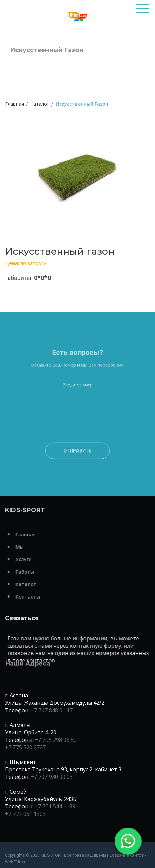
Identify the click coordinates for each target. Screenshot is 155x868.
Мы (30, 547)
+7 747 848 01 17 (52, 710)
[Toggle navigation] (143, 12)
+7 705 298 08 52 (56, 740)
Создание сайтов (126, 855)
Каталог (40, 104)
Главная (14, 104)
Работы (35, 572)
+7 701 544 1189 (55, 806)
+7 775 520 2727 (25, 747)
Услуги (34, 559)
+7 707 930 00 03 (52, 777)
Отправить (77, 457)
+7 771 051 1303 (25, 814)
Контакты (38, 597)
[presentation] (77, 436)
